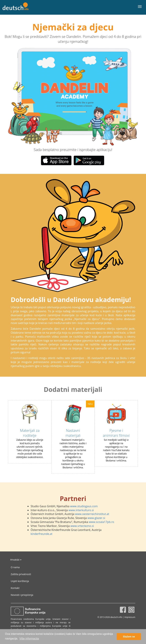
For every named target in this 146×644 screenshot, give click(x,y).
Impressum (130, 617)
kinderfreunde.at (42, 534)
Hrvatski (16, 560)
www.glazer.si (96, 518)
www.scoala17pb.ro (101, 522)
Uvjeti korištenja (20, 581)
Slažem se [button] (129, 637)
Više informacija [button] (29, 639)
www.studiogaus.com (84, 506)
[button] (34, 97)
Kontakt (15, 588)
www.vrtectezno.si (82, 526)
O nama (15, 567)
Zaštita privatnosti (21, 574)
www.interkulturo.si (81, 510)
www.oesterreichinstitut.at (92, 514)
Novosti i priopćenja (22, 595)
